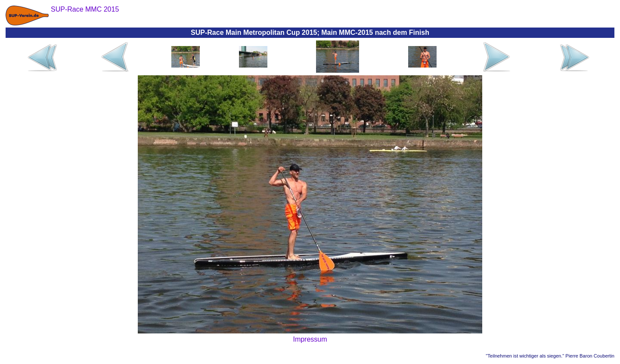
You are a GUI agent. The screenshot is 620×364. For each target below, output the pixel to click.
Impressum (310, 339)
